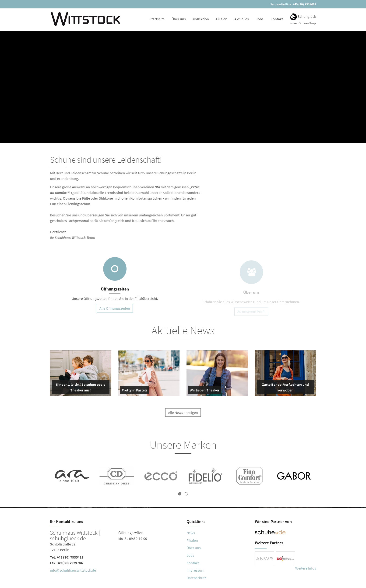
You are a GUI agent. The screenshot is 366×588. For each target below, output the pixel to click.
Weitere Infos (306, 568)
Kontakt (277, 19)
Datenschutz (196, 578)
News (191, 533)
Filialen (222, 19)
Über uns (179, 19)
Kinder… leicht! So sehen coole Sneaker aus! (79, 388)
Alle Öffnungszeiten (115, 308)
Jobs (260, 19)
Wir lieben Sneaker (205, 391)
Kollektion (201, 19)
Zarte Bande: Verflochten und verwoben (284, 388)
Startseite (157, 19)
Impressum (195, 570)
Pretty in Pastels (134, 391)
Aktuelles (242, 19)
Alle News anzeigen (183, 415)
